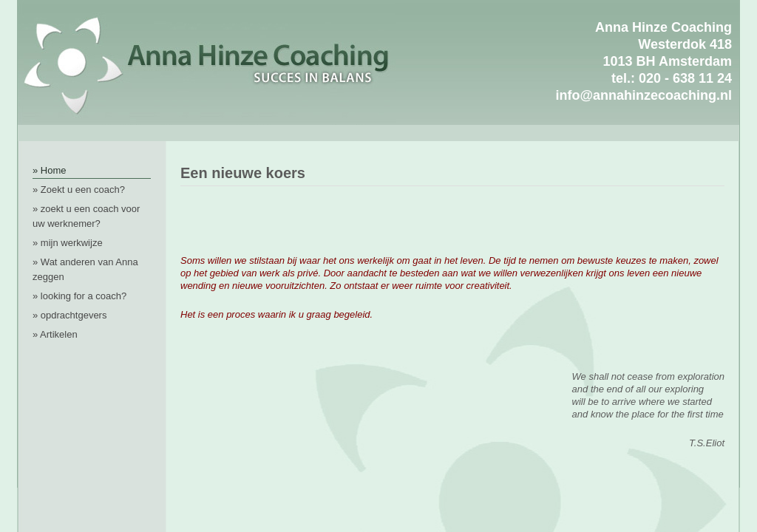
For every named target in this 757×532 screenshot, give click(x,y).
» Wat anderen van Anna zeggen (85, 269)
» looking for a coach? (79, 296)
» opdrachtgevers (69, 315)
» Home (50, 170)
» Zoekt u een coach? (79, 190)
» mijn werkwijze (68, 243)
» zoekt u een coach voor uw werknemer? (86, 216)
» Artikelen (55, 334)
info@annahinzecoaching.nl (644, 95)
